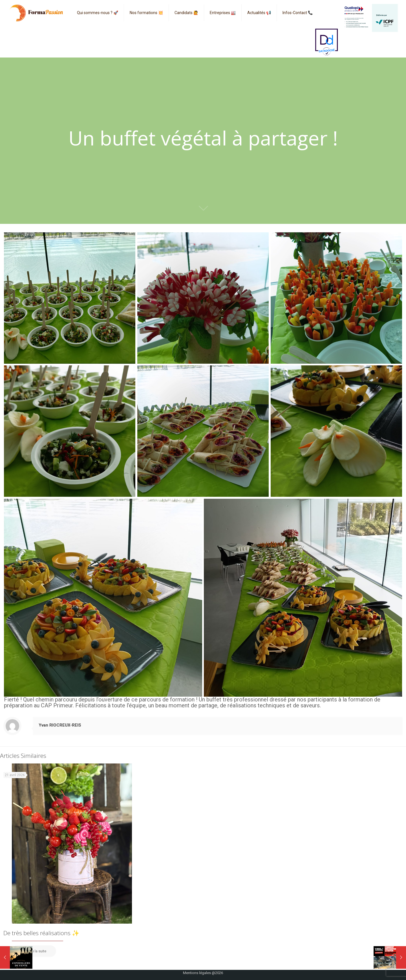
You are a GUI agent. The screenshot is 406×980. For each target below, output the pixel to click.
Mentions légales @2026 (203, 973)
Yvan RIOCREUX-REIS (60, 725)
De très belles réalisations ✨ (41, 933)
